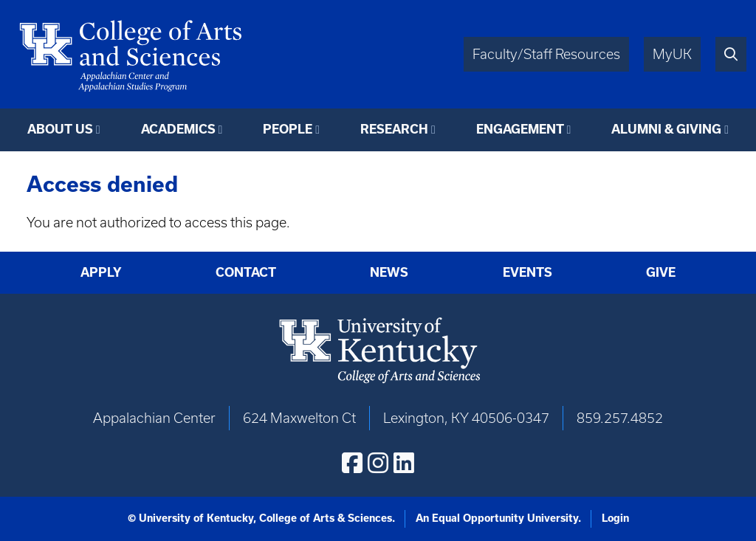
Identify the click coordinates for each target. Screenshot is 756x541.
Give (661, 272)
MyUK (672, 54)
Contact (246, 272)
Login (615, 518)
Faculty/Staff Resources (546, 54)
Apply (101, 272)
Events (528, 272)
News (389, 272)
